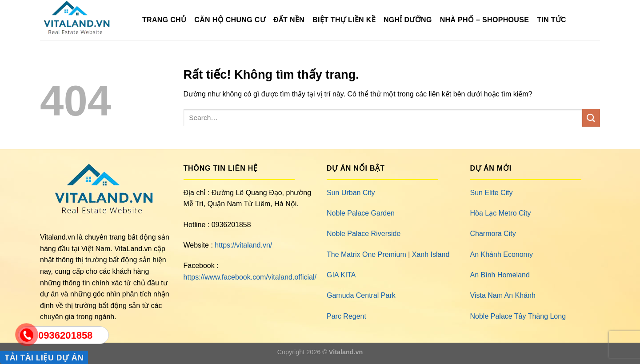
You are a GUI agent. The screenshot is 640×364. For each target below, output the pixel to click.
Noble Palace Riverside (364, 234)
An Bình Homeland (500, 275)
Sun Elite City (492, 193)
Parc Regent (346, 316)
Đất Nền (289, 20)
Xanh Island (431, 254)
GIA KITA (341, 275)
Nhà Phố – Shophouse (484, 20)
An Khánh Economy (502, 254)
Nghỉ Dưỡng (408, 20)
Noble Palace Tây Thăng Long (518, 316)
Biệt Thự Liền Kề (344, 20)
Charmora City (493, 234)
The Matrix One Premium (366, 254)
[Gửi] (591, 118)
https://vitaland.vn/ (243, 245)
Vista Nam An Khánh (503, 295)
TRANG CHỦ (164, 20)
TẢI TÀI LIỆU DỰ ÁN (44, 357)
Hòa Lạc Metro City (501, 213)
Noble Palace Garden (361, 213)
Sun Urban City (351, 193)
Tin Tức (552, 20)
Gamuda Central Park (361, 295)
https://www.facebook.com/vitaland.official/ (250, 277)
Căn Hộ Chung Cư (230, 20)
